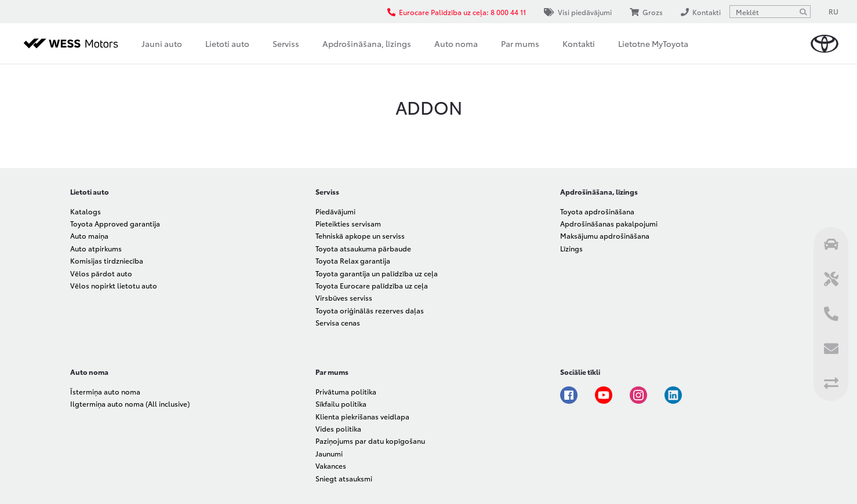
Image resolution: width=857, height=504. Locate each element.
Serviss (286, 43)
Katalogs (86, 211)
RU (834, 11)
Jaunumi (329, 453)
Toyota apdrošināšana (597, 211)
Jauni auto (162, 43)
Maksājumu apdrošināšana (605, 235)
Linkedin (673, 395)
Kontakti (579, 43)
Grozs (646, 12)
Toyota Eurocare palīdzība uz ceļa (372, 285)
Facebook (569, 395)
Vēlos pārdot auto (101, 273)
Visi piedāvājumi (578, 12)
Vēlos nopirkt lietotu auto (114, 285)
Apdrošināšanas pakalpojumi (609, 223)
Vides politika (338, 428)
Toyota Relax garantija (353, 260)
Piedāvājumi (335, 211)
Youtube (604, 395)
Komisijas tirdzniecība (107, 260)
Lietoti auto (227, 43)
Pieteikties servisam (348, 223)
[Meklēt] (803, 12)
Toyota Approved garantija (115, 223)
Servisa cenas (338, 322)
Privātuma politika (346, 391)
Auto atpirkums (96, 248)
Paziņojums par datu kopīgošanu (370, 441)
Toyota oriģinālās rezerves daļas (370, 310)
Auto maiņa (89, 235)
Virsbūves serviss (344, 297)
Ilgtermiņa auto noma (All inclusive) (130, 403)
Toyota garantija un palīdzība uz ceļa (377, 273)
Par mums (520, 43)
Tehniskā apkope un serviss (360, 235)
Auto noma (456, 43)
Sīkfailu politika (341, 403)
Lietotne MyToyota (653, 43)
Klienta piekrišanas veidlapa (362, 416)
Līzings (571, 248)
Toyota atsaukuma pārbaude (363, 248)
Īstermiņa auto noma (105, 391)
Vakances (331, 465)
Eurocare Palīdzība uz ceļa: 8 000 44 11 (457, 12)
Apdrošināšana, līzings (367, 43)
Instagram (638, 395)
